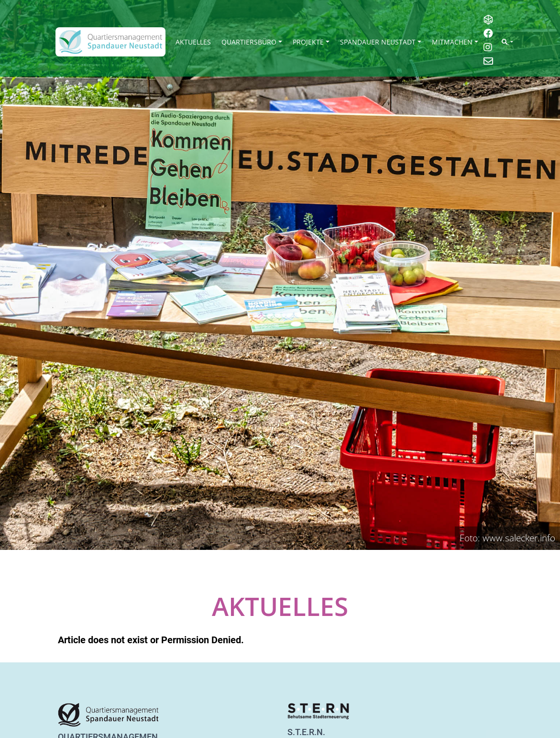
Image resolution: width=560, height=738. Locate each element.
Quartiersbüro (249, 42)
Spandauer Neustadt (378, 42)
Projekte (308, 42)
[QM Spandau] (110, 42)
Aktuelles (193, 42)
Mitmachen (452, 42)
